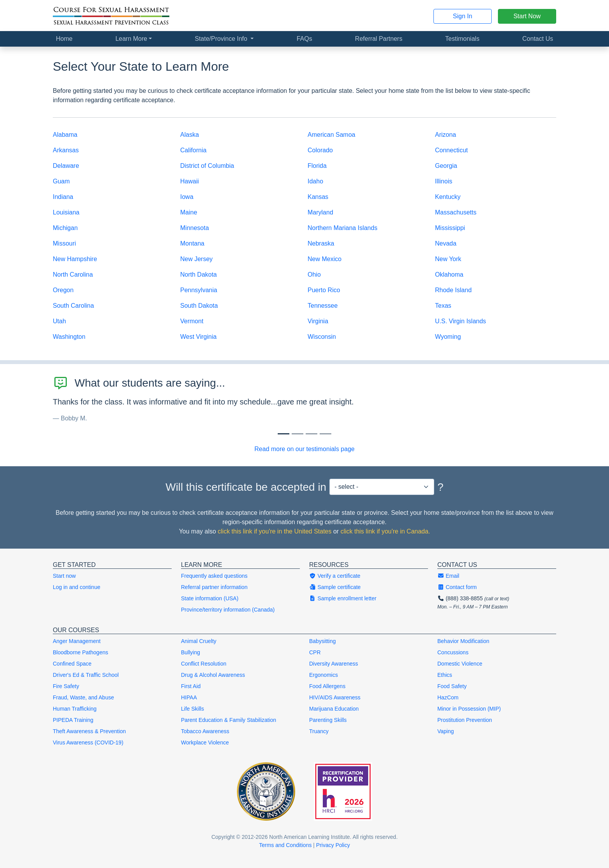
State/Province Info (222, 39)
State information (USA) (210, 598)
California (193, 150)
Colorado (320, 150)
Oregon (63, 290)
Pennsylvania (199, 290)
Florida (317, 166)
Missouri (64, 243)
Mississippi (450, 228)
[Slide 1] (298, 434)
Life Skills (192, 709)
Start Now (527, 16)
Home (64, 39)
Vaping (446, 731)
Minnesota (195, 228)
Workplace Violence (205, 743)
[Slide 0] (284, 434)
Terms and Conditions (285, 845)
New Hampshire (75, 259)
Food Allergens (327, 686)
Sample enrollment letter (343, 598)
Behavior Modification (463, 641)
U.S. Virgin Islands (460, 321)
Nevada (446, 243)
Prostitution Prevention (465, 720)
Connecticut (452, 150)
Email (448, 576)
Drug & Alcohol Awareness (213, 675)
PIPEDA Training (73, 720)
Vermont (192, 321)
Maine (189, 212)
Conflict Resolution (204, 664)
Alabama (65, 135)
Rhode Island (453, 290)
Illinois (444, 181)
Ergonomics (324, 675)
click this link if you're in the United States (275, 531)
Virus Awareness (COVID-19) (88, 743)
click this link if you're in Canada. (385, 531)
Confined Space (72, 664)
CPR (315, 652)
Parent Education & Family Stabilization (229, 720)
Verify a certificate (335, 576)
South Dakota (199, 306)
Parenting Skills (328, 720)
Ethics (445, 675)
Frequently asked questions (214, 576)
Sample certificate (335, 587)
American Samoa (331, 135)
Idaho (315, 181)
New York (448, 259)
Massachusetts (456, 212)
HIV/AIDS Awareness (335, 697)
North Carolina (73, 275)
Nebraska (321, 243)
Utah (59, 321)
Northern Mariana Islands (343, 228)
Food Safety (452, 686)
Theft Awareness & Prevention (89, 731)
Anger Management (77, 641)
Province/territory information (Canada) (228, 610)
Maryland (320, 212)
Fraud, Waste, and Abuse (83, 697)
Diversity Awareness (334, 664)
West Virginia (198, 337)
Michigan (65, 228)
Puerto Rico (324, 290)
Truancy (319, 731)
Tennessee (323, 306)
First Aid (191, 686)
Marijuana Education (334, 709)
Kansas (318, 197)
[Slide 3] (325, 434)
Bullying (191, 652)
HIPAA (189, 697)
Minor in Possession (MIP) (469, 709)
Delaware (66, 166)
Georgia (446, 166)
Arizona (445, 135)
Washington (69, 337)
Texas (443, 306)
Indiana (63, 197)
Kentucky (448, 197)
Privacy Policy (333, 845)
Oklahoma (449, 275)
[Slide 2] (311, 434)
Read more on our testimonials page (304, 449)
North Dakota (198, 275)
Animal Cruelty (199, 641)
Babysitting (322, 641)
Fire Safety (66, 686)
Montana (192, 243)
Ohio (314, 275)
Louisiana (66, 212)
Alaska (190, 135)
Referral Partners (379, 39)
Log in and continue (77, 587)
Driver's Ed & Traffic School (86, 675)
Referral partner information (214, 587)
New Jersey (197, 259)
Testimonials (462, 39)
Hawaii (190, 181)
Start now (64, 576)
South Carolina (73, 306)
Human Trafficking (75, 709)
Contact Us (538, 39)
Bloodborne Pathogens (80, 652)
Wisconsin (322, 337)
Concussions (453, 652)
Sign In (463, 16)
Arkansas (66, 150)
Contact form (457, 587)
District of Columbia (207, 166)
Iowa (187, 197)
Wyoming (448, 337)
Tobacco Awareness (205, 731)
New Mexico (325, 259)
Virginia (318, 321)
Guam (61, 181)
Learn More (131, 39)
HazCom (448, 697)
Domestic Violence (460, 664)
